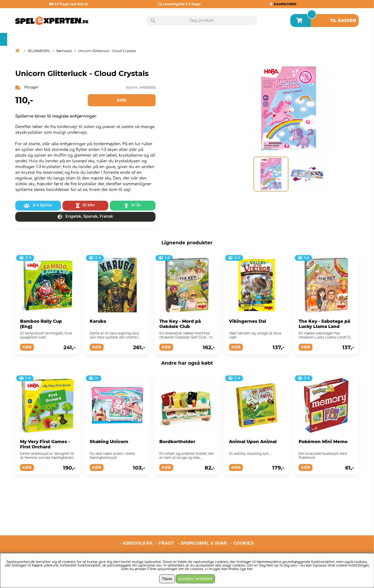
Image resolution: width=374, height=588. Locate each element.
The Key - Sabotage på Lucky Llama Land (324, 324)
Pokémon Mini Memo (323, 442)
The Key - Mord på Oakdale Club (180, 324)
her (250, 569)
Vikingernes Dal (248, 321)
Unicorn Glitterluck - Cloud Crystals (107, 51)
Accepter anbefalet (195, 579)
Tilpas (167, 579)
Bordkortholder (177, 442)
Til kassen (343, 20)
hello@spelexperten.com (232, 533)
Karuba (98, 321)
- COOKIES (242, 521)
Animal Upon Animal (253, 442)
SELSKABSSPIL (39, 51)
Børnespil (64, 51)
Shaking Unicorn (109, 442)
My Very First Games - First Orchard (45, 444)
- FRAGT (165, 521)
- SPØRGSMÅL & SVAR (202, 521)
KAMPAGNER (285, 4)
